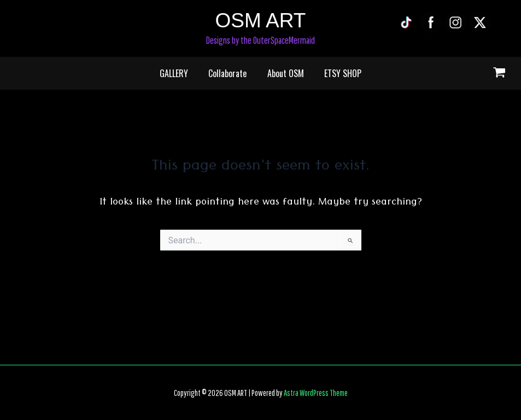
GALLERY (178, 73)
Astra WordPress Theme (316, 393)
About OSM (284, 73)
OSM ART (261, 21)
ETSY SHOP (338, 73)
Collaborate (229, 73)
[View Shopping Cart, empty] (499, 74)
